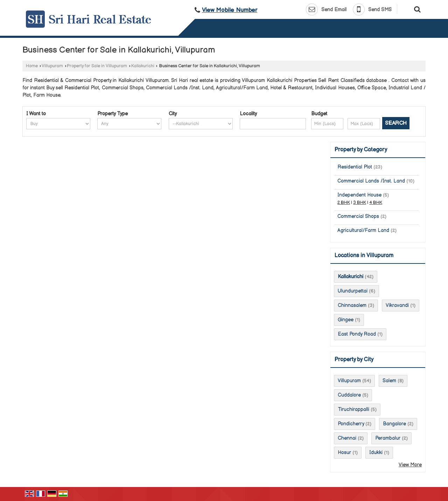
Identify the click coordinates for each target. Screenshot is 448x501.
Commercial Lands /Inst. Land (371, 181)
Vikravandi (397, 305)
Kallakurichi (143, 66)
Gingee (346, 320)
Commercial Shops (358, 216)
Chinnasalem (352, 305)
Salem (389, 381)
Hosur (344, 452)
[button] (230, 10)
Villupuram (52, 66)
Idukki (376, 452)
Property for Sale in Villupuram (97, 66)
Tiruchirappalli (353, 409)
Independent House (359, 195)
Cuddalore (349, 395)
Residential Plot (355, 167)
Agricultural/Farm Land (363, 230)
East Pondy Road (357, 334)
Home (32, 66)
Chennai (347, 438)
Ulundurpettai (353, 291)
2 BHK (344, 203)
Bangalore (394, 424)
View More (410, 465)
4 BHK (376, 203)
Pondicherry (351, 424)
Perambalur (388, 438)
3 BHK (360, 203)
